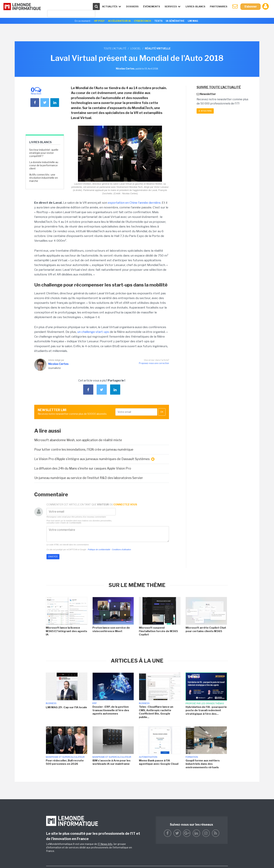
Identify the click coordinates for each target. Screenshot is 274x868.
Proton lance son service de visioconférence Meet (111, 629)
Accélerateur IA (119, 21)
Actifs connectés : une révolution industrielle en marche (44, 178)
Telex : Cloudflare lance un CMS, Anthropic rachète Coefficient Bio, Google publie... (156, 712)
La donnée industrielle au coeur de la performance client (44, 165)
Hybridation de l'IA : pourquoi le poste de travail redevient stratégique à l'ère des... (206, 710)
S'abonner (250, 7)
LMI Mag (193, 21)
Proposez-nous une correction (154, 363)
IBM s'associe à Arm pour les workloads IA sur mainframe (111, 762)
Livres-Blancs (195, 6)
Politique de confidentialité (99, 549)
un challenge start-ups (93, 332)
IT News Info (105, 844)
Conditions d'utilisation (121, 549)
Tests (158, 21)
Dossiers (132, 6)
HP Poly (99, 21)
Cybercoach (143, 21)
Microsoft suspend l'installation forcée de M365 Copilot (158, 631)
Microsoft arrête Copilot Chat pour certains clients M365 (206, 629)
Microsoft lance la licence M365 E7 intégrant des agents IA (66, 631)
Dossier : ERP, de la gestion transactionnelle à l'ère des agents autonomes (111, 710)
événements (152, 6)
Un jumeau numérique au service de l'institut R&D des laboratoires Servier (89, 478)
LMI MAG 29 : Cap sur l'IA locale (66, 707)
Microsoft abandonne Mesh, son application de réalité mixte (78, 440)
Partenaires (219, 6)
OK (162, 412)
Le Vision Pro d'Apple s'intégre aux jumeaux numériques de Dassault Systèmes (94, 459)
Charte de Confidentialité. (71, 523)
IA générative (175, 21)
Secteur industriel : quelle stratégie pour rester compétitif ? (44, 153)
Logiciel (136, 48)
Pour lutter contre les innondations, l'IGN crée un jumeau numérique (84, 449)
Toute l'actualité (115, 48)
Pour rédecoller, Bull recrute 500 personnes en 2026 (65, 762)
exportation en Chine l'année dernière (134, 203)
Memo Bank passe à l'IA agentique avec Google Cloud (159, 762)
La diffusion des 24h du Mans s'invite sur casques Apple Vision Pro (83, 468)
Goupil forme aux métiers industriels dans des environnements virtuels (203, 764)
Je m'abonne (205, 111)
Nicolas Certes (58, 364)
